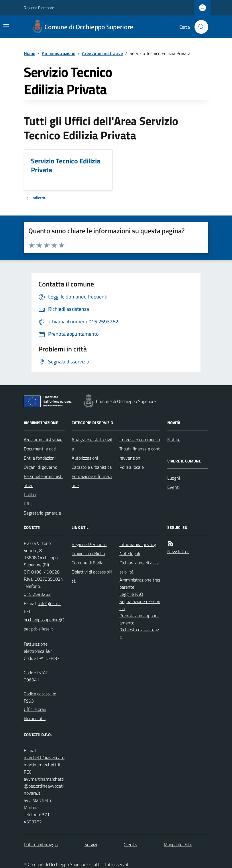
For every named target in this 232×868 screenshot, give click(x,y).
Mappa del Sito (178, 845)
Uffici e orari (35, 709)
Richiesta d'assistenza (139, 633)
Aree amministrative (43, 440)
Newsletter (178, 551)
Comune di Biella (88, 563)
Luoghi (174, 478)
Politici (30, 495)
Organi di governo (41, 467)
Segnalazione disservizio (140, 605)
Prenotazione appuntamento (139, 619)
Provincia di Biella (88, 553)
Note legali (130, 553)
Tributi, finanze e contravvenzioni (140, 453)
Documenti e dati (40, 449)
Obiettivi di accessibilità (92, 576)
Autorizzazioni (85, 458)
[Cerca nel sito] (199, 27)
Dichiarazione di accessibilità (139, 567)
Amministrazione (59, 53)
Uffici (28, 504)
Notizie (174, 440)
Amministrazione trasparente (140, 583)
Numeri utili (35, 718)
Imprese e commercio (140, 440)
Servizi (91, 845)
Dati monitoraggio (41, 845)
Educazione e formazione (92, 481)
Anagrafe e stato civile (92, 444)
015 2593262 (37, 594)
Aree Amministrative (102, 53)
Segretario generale (42, 513)
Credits (130, 845)
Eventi (173, 487)
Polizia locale (132, 467)
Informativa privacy (138, 544)
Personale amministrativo (43, 481)
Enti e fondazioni (40, 458)
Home (30, 53)
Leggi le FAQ (131, 594)
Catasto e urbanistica (92, 467)
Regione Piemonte (39, 8)
